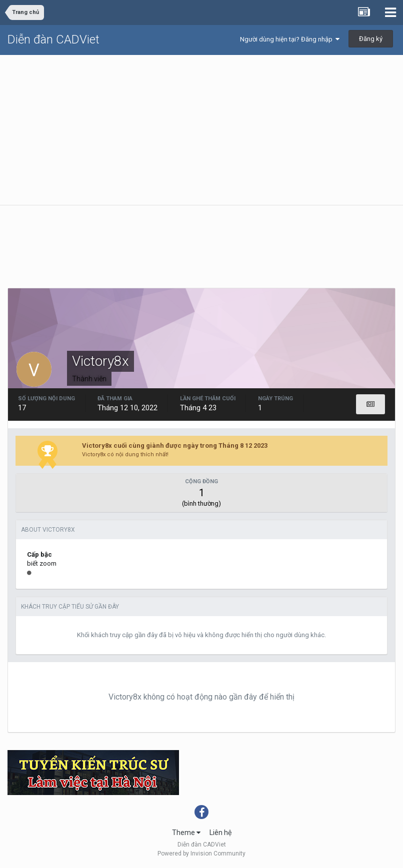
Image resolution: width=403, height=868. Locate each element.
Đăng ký (371, 39)
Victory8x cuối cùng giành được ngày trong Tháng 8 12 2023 (175, 445)
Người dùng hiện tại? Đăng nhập (290, 39)
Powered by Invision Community (201, 854)
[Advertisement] (201, 130)
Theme (186, 833)
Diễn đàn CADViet (53, 39)
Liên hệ (220, 833)
